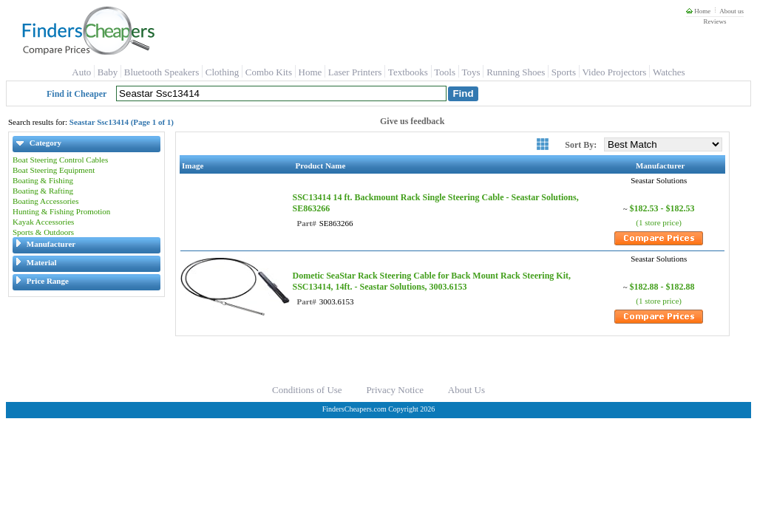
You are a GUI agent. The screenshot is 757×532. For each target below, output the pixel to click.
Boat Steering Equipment (54, 170)
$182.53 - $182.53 (662, 208)
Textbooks (408, 72)
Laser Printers (355, 72)
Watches (669, 72)
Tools (445, 72)
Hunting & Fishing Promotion (61, 211)
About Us (466, 390)
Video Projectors (614, 72)
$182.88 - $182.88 (662, 287)
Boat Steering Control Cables (60, 160)
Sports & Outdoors (43, 232)
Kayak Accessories (43, 222)
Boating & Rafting (43, 191)
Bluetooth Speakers (162, 72)
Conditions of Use (307, 390)
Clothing (223, 72)
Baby (108, 72)
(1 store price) (659, 222)
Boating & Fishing (43, 180)
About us (731, 11)
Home (698, 11)
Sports (564, 72)
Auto (81, 72)
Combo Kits (269, 72)
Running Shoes (516, 72)
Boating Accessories (46, 201)
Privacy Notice (395, 390)
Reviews (714, 21)
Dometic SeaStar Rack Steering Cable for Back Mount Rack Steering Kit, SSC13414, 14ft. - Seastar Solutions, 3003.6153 (431, 281)
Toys (471, 72)
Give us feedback (412, 121)
